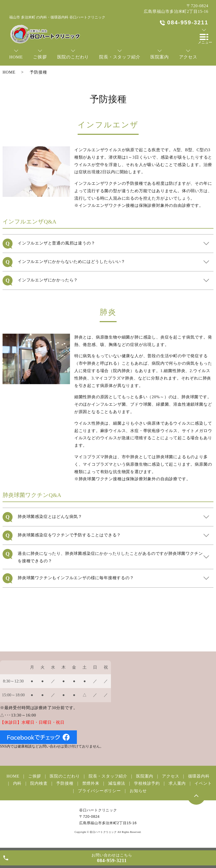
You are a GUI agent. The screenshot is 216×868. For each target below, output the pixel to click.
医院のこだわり (65, 776)
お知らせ (138, 791)
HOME (9, 72)
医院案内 (145, 776)
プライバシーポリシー (99, 791)
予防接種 (65, 783)
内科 (17, 783)
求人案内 (177, 783)
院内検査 (39, 783)
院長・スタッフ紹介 (108, 776)
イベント (203, 783)
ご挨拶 (35, 776)
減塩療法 (117, 783)
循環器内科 (199, 776)
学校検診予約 (147, 783)
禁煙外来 (91, 783)
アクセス (171, 776)
